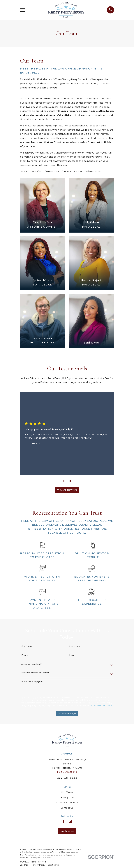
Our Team (67, 792)
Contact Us (67, 808)
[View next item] (71, 481)
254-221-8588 (67, 778)
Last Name (75, 646)
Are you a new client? (31, 664)
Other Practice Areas (67, 803)
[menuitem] (24, 865)
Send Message (67, 714)
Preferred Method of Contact (35, 673)
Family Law (67, 797)
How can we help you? (32, 682)
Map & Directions (67, 772)
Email (72, 655)
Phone (25, 655)
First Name (27, 646)
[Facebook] (64, 822)
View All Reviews (67, 490)
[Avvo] (70, 822)
